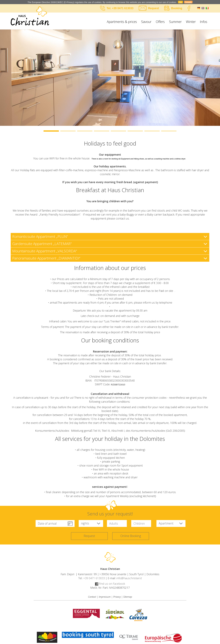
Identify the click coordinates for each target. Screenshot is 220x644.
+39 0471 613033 (123, 8)
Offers (160, 22)
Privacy (117, 597)
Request (153, 8)
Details (188, 2)
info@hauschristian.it (129, 578)
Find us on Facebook (110, 584)
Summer (175, 22)
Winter (191, 22)
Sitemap (128, 597)
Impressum (105, 597)
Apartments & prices (122, 22)
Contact (92, 597)
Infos (204, 22)
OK (180, 2)
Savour (146, 22)
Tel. (109, 8)
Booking (177, 8)
